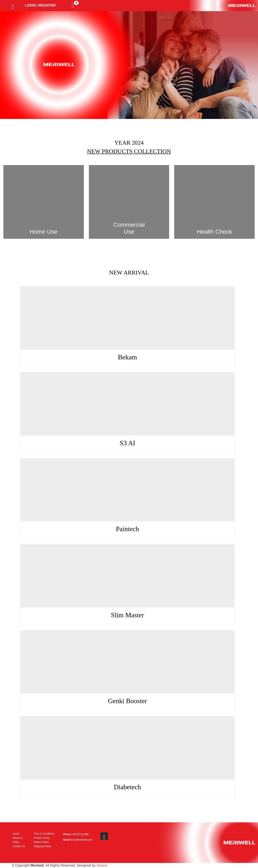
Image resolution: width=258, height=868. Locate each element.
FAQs (16, 842)
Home (16, 834)
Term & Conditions (44, 834)
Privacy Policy (42, 838)
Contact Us (19, 846)
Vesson (102, 865)
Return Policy (41, 842)
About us (18, 838)
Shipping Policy (42, 846)
